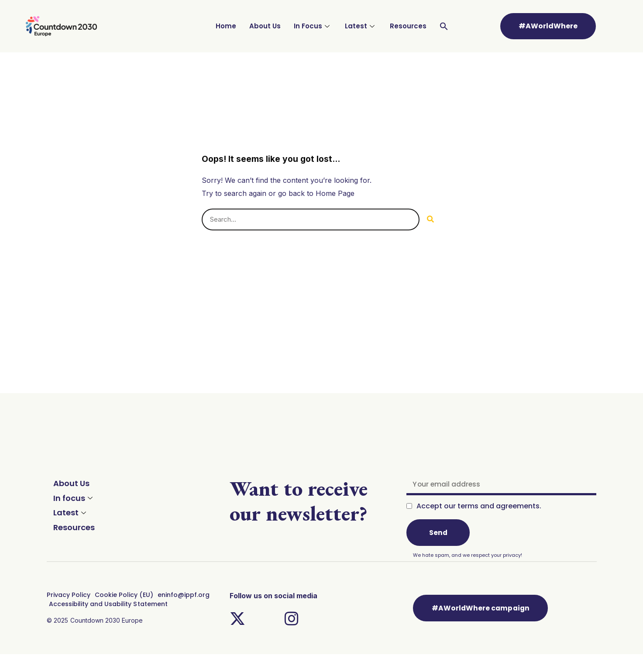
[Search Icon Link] (444, 26)
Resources (408, 26)
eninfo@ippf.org (182, 595)
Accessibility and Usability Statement (108, 604)
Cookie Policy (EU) (123, 595)
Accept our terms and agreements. (479, 506)
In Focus (313, 26)
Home (226, 26)
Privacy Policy (68, 595)
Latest (361, 26)
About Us (265, 26)
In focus (74, 498)
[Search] (430, 219)
